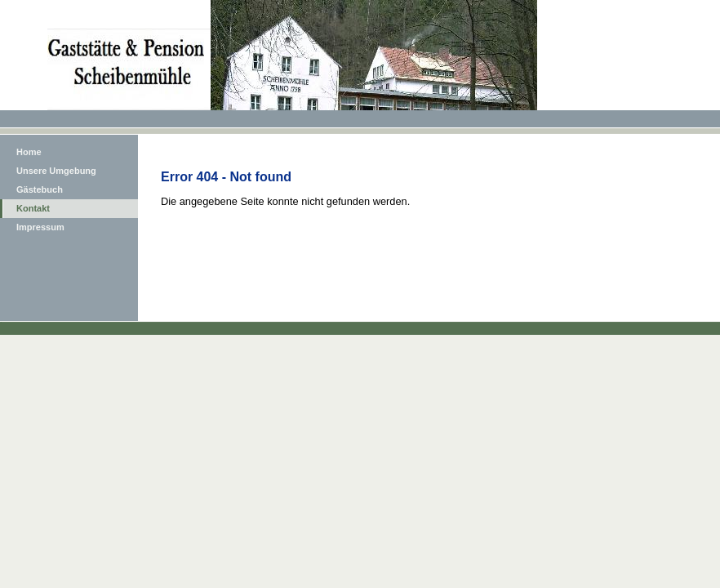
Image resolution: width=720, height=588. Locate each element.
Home (29, 152)
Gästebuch (40, 189)
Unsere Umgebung (56, 171)
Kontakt (33, 208)
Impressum (40, 227)
